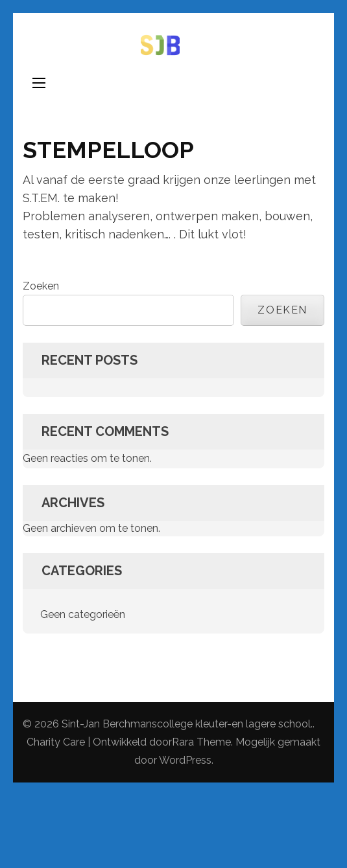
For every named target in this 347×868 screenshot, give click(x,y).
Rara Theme (201, 742)
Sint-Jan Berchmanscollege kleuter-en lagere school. (187, 724)
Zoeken (41, 286)
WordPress (185, 760)
